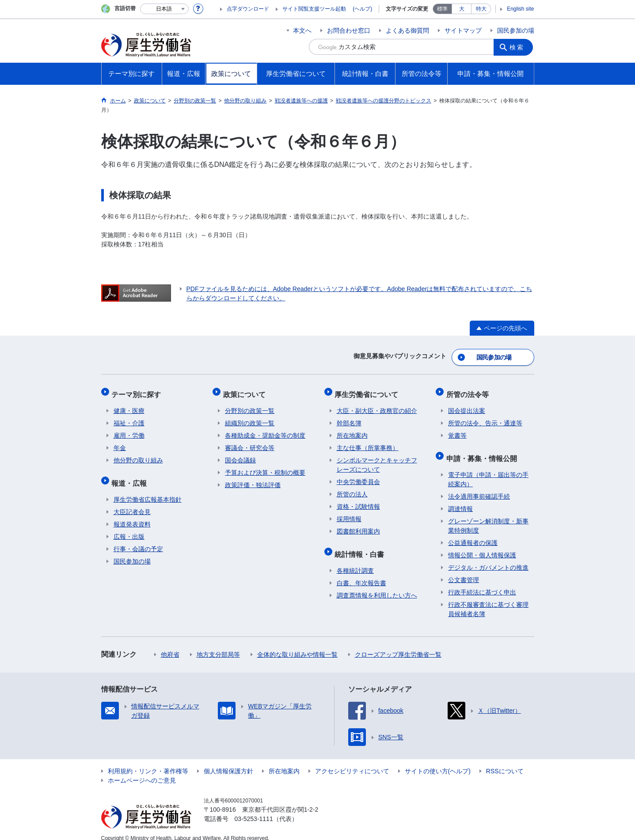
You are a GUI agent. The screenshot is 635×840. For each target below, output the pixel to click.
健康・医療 (129, 405)
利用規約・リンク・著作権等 (148, 761)
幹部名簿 (349, 417)
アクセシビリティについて (352, 761)
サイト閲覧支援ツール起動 (314, 9)
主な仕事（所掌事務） (368, 442)
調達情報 (460, 499)
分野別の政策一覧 (250, 405)
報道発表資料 (132, 515)
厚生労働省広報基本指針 (148, 490)
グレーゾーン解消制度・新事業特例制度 (488, 516)
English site (520, 9)
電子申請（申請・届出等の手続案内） (488, 470)
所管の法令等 (469, 390)
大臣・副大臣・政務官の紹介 (377, 405)
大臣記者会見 (132, 502)
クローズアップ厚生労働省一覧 (398, 645)
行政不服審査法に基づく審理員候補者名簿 (488, 600)
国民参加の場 (516, 30)
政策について (246, 390)
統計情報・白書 (361, 546)
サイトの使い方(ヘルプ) (438, 761)
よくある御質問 (407, 30)
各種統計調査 (355, 561)
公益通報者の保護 (473, 533)
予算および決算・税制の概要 (265, 467)
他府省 (170, 645)
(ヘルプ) (362, 9)
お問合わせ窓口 (349, 30)
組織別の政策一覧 (250, 417)
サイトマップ (463, 30)
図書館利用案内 (358, 526)
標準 (442, 9)
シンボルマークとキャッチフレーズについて (377, 459)
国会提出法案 (467, 405)
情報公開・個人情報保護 (482, 545)
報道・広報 (131, 475)
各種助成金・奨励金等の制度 (265, 430)
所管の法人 (352, 488)
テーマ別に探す (138, 390)
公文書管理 (464, 570)
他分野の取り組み (138, 454)
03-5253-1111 (254, 809)
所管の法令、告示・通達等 (485, 417)
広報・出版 (129, 527)
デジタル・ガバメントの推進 (488, 558)
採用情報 (349, 513)
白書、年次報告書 (361, 573)
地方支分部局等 (218, 645)
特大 (481, 9)
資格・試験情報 (358, 501)
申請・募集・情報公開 (483, 450)
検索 (518, 47)
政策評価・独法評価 (253, 479)
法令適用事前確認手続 (479, 487)
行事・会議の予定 (138, 539)
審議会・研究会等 (250, 442)
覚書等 (457, 430)
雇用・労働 (129, 430)
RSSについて (505, 761)
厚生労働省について (369, 390)
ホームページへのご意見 (142, 771)
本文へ (302, 30)
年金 (120, 442)
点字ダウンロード (248, 9)
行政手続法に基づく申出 (482, 583)
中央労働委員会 (358, 476)
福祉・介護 (129, 417)
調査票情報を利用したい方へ (377, 586)
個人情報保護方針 (228, 761)
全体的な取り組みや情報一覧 (297, 645)
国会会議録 (240, 454)
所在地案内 (352, 430)
